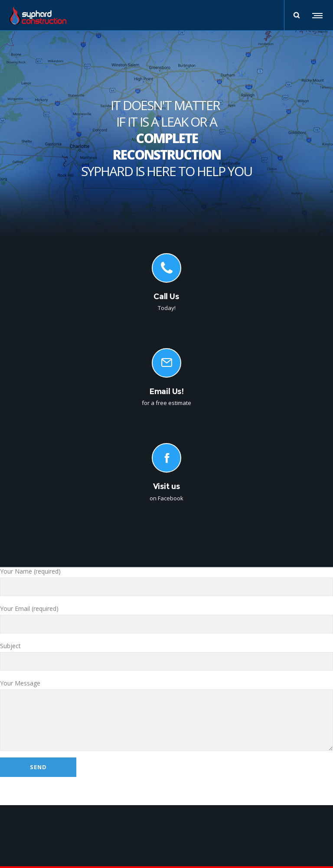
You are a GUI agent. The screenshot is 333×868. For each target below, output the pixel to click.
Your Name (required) (166, 582)
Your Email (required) (166, 619)
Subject (166, 656)
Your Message (166, 715)
